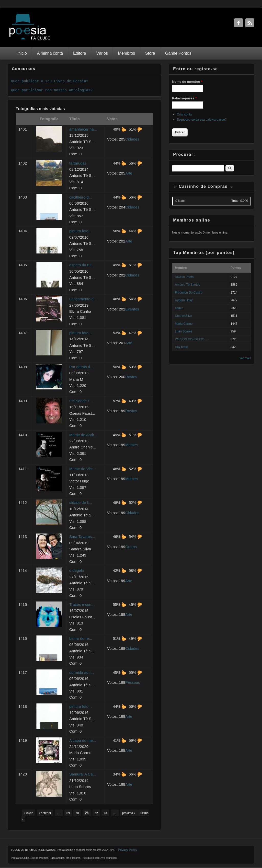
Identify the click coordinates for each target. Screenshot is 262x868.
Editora (80, 53)
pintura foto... (81, 231)
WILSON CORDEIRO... (191, 339)
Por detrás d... (81, 367)
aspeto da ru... (82, 265)
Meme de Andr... (83, 435)
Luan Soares (184, 331)
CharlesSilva (183, 316)
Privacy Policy (127, 850)
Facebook (238, 23)
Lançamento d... (83, 299)
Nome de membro (187, 82)
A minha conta (50, 53)
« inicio (29, 813)
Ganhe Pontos (178, 53)
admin (179, 308)
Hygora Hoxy (184, 300)
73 (105, 813)
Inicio (22, 53)
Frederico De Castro (189, 293)
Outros (131, 547)
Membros (127, 53)
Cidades (132, 139)
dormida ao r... (82, 672)
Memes (132, 445)
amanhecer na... (83, 129)
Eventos (132, 309)
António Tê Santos (187, 285)
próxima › (129, 813)
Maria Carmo (184, 324)
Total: (235, 201)
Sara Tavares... (82, 536)
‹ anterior (45, 813)
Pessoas (133, 682)
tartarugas (78, 163)
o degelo (77, 570)
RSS (250, 23)
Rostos (131, 377)
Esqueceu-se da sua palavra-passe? (202, 120)
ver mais (245, 358)
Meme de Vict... (83, 469)
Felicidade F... (81, 401)
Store (150, 53)
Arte (129, 173)
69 (68, 813)
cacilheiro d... (81, 197)
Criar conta (184, 114)
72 (96, 813)
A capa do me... (83, 740)
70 (77, 813)
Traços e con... (82, 604)
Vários (102, 53)
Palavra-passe (184, 98)
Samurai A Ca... (83, 774)
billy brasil (182, 347)
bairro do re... (81, 638)
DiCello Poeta (184, 277)
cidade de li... (81, 502)
